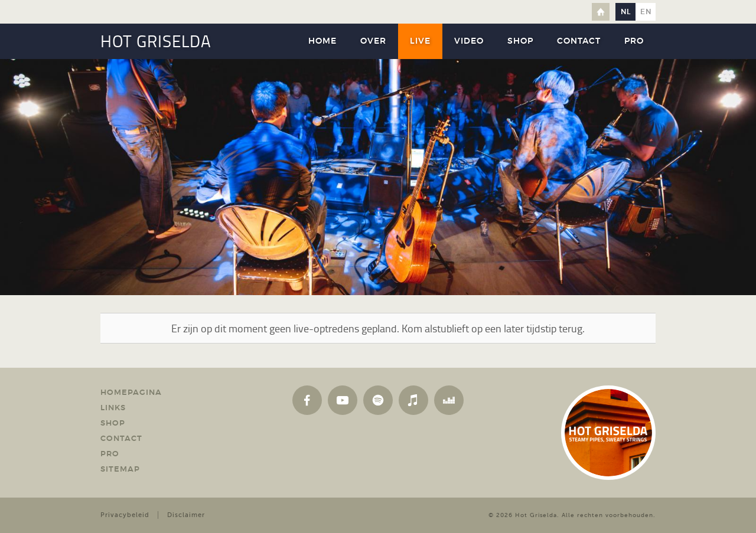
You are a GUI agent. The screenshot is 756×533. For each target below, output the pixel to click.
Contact (579, 41)
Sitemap (120, 470)
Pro (634, 41)
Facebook (307, 400)
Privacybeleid (125, 515)
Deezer (449, 400)
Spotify (378, 400)
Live (420, 41)
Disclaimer (186, 515)
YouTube (343, 400)
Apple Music (413, 400)
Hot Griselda (536, 515)
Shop (520, 41)
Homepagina (131, 393)
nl (626, 12)
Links (113, 408)
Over (373, 41)
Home (601, 12)
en (646, 12)
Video (469, 41)
